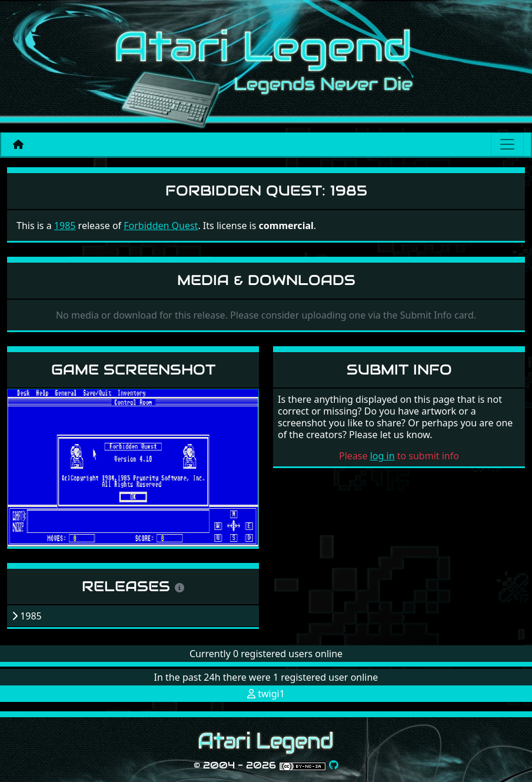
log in (383, 456)
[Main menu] (507, 144)
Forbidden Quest (161, 226)
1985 (65, 226)
